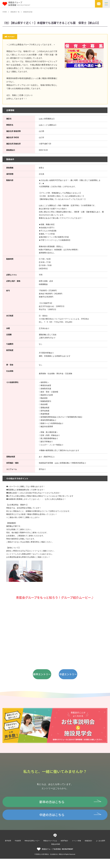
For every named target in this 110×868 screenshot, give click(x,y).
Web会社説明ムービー (32, 850)
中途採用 (18, 850)
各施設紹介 (88, 850)
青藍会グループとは (50, 850)
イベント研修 (76, 850)
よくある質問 (100, 850)
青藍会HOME (56, 853)
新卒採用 (8, 850)
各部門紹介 (64, 850)
